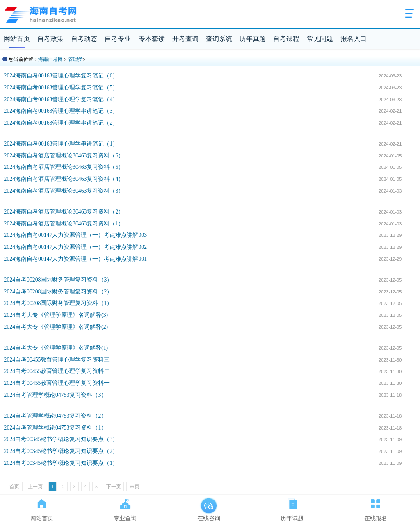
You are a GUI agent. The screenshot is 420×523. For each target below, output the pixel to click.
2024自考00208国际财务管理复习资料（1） (58, 303)
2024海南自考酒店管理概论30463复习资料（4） (64, 179)
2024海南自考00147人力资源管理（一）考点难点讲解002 (76, 247)
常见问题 (320, 39)
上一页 (35, 487)
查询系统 (219, 39)
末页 (135, 487)
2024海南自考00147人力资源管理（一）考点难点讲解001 (76, 259)
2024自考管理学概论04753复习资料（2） (56, 416)
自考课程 (286, 39)
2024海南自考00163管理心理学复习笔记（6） (61, 76)
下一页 (114, 487)
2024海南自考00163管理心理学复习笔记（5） (61, 88)
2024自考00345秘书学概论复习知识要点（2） (61, 451)
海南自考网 (50, 59)
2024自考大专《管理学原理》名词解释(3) (56, 315)
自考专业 (118, 39)
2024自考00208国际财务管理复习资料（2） (58, 292)
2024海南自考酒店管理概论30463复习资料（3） (64, 191)
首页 (14, 487)
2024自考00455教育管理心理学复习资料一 (57, 383)
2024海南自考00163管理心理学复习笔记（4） (61, 99)
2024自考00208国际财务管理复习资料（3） (58, 280)
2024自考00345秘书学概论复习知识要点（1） (61, 463)
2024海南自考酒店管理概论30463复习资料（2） (64, 212)
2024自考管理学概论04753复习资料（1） (56, 428)
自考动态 (84, 39)
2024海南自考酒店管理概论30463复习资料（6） (64, 156)
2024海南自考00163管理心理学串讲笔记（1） (61, 144)
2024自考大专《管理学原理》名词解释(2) (56, 327)
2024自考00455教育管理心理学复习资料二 (57, 371)
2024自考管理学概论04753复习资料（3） (56, 395)
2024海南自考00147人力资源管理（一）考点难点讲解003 (76, 235)
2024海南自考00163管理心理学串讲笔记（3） (61, 111)
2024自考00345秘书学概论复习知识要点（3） (61, 439)
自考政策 (50, 39)
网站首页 (17, 39)
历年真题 (253, 39)
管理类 (75, 59)
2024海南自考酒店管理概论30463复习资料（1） (64, 224)
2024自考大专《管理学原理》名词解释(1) (56, 348)
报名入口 (354, 39)
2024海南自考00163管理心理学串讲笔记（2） (61, 123)
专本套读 (152, 39)
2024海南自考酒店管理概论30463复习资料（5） (64, 167)
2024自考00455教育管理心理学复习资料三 (57, 360)
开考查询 (185, 39)
